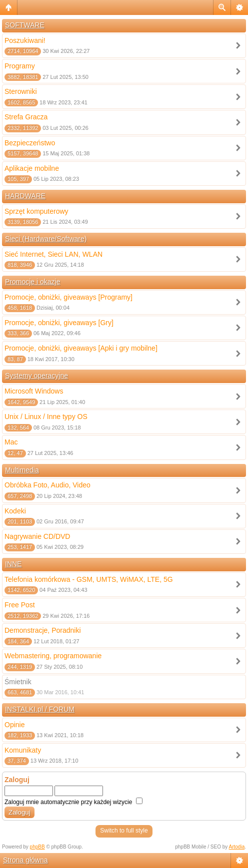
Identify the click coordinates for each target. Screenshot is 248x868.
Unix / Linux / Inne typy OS (46, 417)
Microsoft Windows (34, 391)
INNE (13, 564)
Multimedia (22, 470)
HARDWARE (25, 196)
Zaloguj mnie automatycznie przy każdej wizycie (73, 802)
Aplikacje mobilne (32, 168)
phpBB (37, 847)
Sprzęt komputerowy (36, 211)
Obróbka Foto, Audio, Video (47, 485)
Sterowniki (21, 91)
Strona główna (25, 860)
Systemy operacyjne (36, 376)
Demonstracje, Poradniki (43, 630)
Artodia (237, 847)
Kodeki (15, 511)
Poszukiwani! (25, 40)
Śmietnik (18, 682)
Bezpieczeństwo (30, 143)
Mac (11, 442)
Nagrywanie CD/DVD (37, 536)
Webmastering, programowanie (53, 656)
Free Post (20, 605)
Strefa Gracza (26, 117)
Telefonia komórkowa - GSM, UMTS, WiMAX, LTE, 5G (89, 579)
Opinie (14, 725)
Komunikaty (23, 750)
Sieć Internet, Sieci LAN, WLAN (53, 254)
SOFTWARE (25, 25)
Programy (20, 66)
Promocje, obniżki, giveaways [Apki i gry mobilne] (81, 348)
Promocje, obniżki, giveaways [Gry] (59, 323)
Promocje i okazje (33, 282)
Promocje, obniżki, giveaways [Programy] (68, 297)
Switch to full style (124, 831)
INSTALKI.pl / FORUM (40, 709)
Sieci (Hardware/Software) (46, 239)
